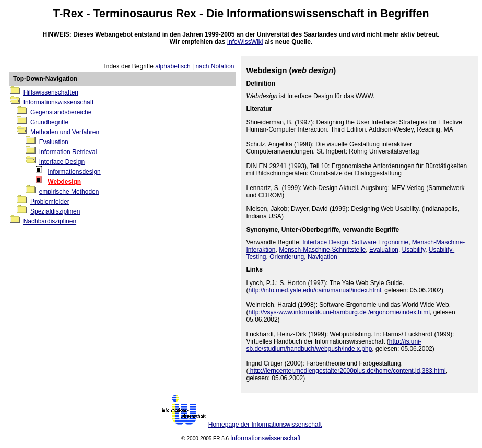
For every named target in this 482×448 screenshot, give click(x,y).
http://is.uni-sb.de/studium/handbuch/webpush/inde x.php (334, 345)
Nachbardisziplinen (50, 221)
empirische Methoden (69, 192)
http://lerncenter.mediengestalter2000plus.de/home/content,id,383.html (347, 371)
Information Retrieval (68, 152)
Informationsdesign (74, 172)
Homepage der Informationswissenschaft (265, 425)
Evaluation (54, 142)
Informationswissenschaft (295, 14)
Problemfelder (50, 202)
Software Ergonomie (380, 242)
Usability (414, 250)
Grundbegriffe (49, 122)
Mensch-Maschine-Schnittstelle (322, 250)
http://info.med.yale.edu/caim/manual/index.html (315, 290)
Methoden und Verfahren (65, 132)
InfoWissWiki (245, 42)
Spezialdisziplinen (55, 211)
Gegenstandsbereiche (61, 112)
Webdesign (64, 182)
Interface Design (62, 162)
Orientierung (287, 257)
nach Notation (215, 66)
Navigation (322, 257)
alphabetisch (173, 66)
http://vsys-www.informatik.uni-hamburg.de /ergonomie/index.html (339, 312)
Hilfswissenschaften (51, 92)
